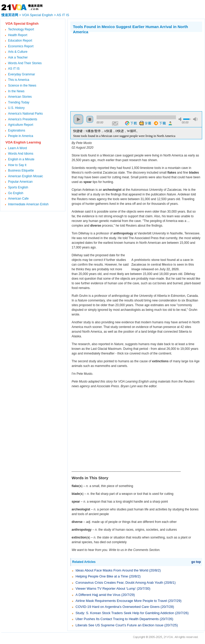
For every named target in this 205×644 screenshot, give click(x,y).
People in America (21, 136)
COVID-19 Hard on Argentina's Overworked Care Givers (118, 607)
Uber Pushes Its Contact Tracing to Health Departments (117, 619)
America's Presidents (23, 119)
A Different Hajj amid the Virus (98, 595)
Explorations (17, 130)
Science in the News (22, 86)
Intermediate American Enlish (28, 204)
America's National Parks (25, 114)
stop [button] (90, 119)
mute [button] (181, 119)
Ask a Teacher (18, 57)
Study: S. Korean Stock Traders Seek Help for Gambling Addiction (125, 613)
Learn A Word (18, 148)
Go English (16, 193)
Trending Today (19, 102)
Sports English (18, 187)
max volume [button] (195, 119)
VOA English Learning (23, 142)
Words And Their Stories (25, 63)
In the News (16, 91)
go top (196, 562)
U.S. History (16, 108)
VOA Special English (37, 15)
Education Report (20, 41)
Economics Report (21, 46)
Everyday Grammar (22, 74)
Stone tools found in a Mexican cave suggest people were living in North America (124, 136)
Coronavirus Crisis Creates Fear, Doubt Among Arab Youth (119, 583)
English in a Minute (21, 159)
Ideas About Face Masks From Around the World (112, 570)
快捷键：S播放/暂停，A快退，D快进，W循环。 (106, 131)
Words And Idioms (21, 154)
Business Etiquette (21, 170)
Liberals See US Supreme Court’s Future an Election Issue (119, 625)
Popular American (20, 182)
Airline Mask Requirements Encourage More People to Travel (121, 601)
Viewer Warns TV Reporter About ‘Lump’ (106, 589)
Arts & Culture (18, 52)
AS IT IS (63, 15)
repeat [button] (115, 124)
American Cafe (18, 199)
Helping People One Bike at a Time (102, 576)
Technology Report (21, 29)
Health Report (18, 35)
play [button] (78, 119)
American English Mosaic (26, 176)
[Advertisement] (114, 71)
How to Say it (17, 165)
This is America (19, 80)
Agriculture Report (21, 125)
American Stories (20, 97)
